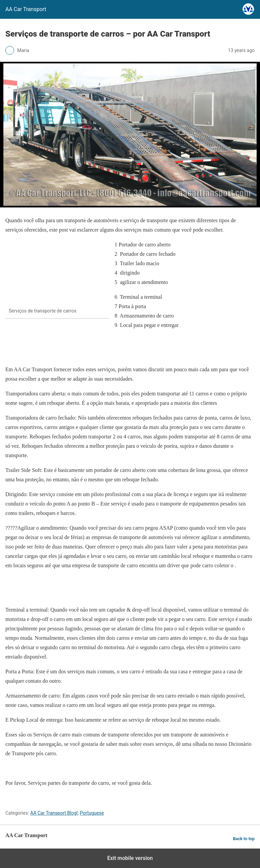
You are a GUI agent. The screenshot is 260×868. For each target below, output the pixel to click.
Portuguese (92, 813)
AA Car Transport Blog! (54, 813)
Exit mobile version (130, 858)
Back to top (244, 839)
